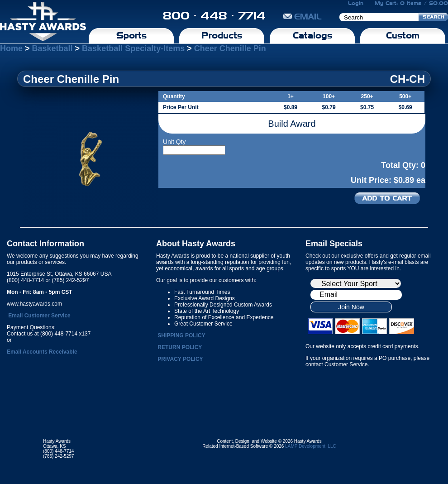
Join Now (351, 307)
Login (356, 3)
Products (222, 35)
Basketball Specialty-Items (133, 48)
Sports (131, 35)
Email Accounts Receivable (42, 352)
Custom (403, 35)
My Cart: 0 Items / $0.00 (411, 3)
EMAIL (303, 17)
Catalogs (312, 35)
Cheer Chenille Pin (230, 48)
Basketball (52, 48)
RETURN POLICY (180, 347)
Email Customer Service (39, 316)
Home (11, 48)
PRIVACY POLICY (180, 359)
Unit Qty (174, 142)
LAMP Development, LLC (311, 446)
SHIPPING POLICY (181, 335)
